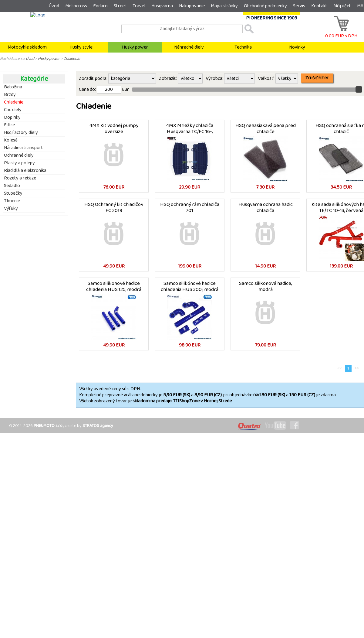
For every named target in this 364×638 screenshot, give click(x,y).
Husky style (81, 47)
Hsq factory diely (21, 133)
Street (120, 6)
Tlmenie (12, 201)
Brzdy (10, 95)
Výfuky (11, 209)
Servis (299, 6)
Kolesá (11, 140)
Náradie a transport (24, 148)
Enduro (100, 6)
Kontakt (319, 6)
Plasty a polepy (19, 163)
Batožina (13, 87)
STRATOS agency (98, 426)
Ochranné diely (19, 155)
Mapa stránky (224, 6)
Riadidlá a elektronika (25, 171)
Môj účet (342, 6)
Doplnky (12, 118)
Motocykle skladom (27, 47)
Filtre (9, 125)
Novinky (297, 47)
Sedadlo (12, 186)
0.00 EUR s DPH (341, 33)
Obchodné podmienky (265, 6)
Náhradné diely (189, 47)
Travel (139, 6)
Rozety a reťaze (20, 178)
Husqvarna (162, 6)
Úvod (54, 6)
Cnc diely (13, 110)
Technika (243, 47)
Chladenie (72, 59)
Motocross (76, 6)
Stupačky (13, 193)
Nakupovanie (192, 6)
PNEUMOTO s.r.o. (48, 426)
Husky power (135, 47)
